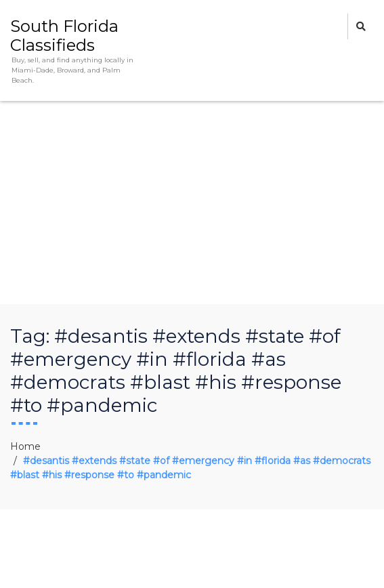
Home (25, 446)
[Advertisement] (192, 203)
